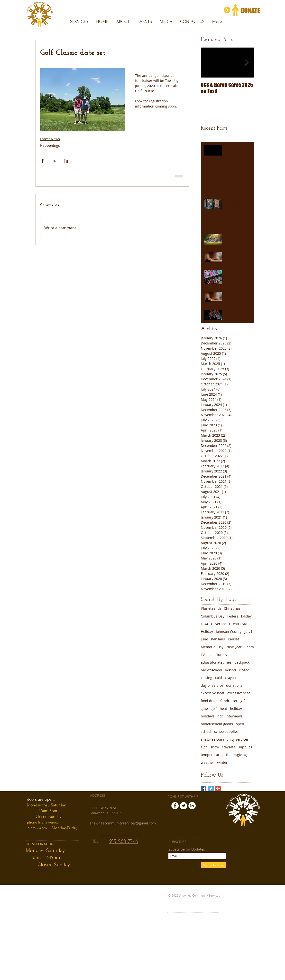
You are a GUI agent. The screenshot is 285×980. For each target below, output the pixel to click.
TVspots (207, 655)
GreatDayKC (239, 624)
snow (215, 747)
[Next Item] (247, 63)
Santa (249, 647)
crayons (231, 678)
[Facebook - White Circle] (175, 806)
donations (234, 685)
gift (243, 701)
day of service (212, 685)
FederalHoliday (239, 616)
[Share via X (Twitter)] (54, 161)
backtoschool (211, 670)
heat (223, 709)
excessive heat (213, 693)
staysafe (229, 747)
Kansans (218, 639)
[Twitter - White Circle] (184, 806)
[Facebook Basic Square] (204, 789)
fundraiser (229, 701)
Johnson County (229, 632)
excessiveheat (239, 693)
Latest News (50, 139)
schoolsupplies (226, 731)
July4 (248, 632)
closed (244, 670)
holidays (208, 716)
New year (234, 647)
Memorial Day (212, 647)
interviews (234, 716)
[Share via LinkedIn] (66, 161)
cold (219, 678)
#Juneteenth (211, 608)
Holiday (207, 632)
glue (204, 709)
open (240, 724)
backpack (242, 662)
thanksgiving (236, 755)
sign (204, 747)
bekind (230, 670)
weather (207, 762)
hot (220, 716)
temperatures (212, 755)
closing (207, 678)
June (204, 639)
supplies (245, 747)
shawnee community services (225, 739)
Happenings (50, 145)
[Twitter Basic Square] (211, 789)
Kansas (234, 639)
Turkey (222, 655)
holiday (236, 709)
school (206, 731)
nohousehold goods (217, 724)
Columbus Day (213, 616)
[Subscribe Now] (213, 865)
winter (222, 762)
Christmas (232, 608)
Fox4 (204, 624)
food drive (209, 701)
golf (214, 709)
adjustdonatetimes (216, 662)
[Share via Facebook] (42, 161)
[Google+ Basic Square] (218, 789)
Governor (219, 624)
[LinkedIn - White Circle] (192, 806)
